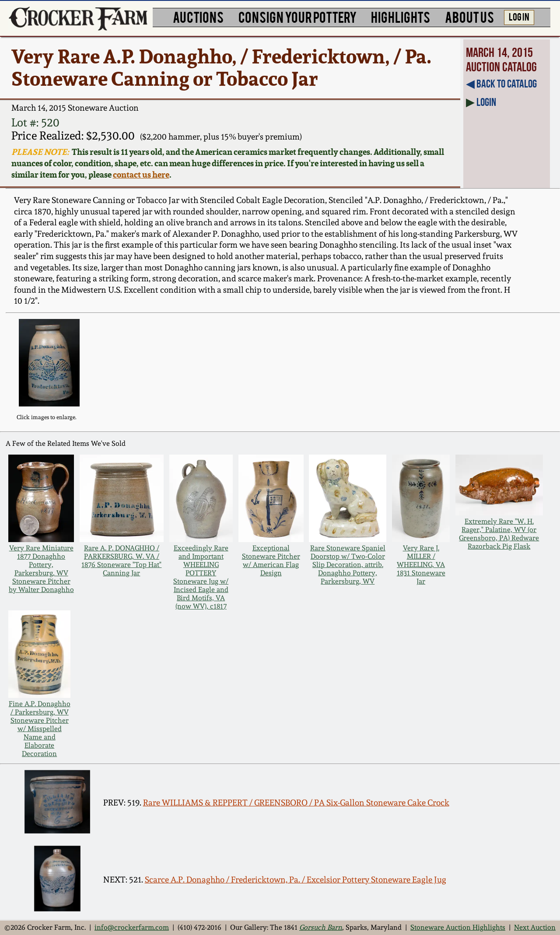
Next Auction (535, 927)
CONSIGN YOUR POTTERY (297, 16)
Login (486, 102)
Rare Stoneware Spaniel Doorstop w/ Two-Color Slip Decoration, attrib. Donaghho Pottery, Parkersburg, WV (348, 565)
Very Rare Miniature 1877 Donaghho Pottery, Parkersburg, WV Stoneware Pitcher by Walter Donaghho (41, 569)
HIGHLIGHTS (401, 16)
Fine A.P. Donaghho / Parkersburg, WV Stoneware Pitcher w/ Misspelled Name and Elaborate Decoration (40, 729)
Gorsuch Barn (321, 927)
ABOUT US (469, 16)
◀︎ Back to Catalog (501, 84)
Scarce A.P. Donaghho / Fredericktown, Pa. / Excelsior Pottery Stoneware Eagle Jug (296, 880)
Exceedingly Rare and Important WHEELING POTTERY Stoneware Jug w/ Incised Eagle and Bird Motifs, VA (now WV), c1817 (201, 577)
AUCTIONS (198, 16)
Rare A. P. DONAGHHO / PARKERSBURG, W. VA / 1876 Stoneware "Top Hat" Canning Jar (121, 560)
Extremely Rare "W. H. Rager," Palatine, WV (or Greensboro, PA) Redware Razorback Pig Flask (499, 534)
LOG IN (519, 16)
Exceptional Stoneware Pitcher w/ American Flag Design (271, 560)
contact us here (141, 175)
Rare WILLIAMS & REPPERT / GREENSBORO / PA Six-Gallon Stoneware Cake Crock (296, 803)
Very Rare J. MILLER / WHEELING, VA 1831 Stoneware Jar (421, 565)
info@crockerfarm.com (132, 927)
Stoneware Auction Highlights (458, 927)
